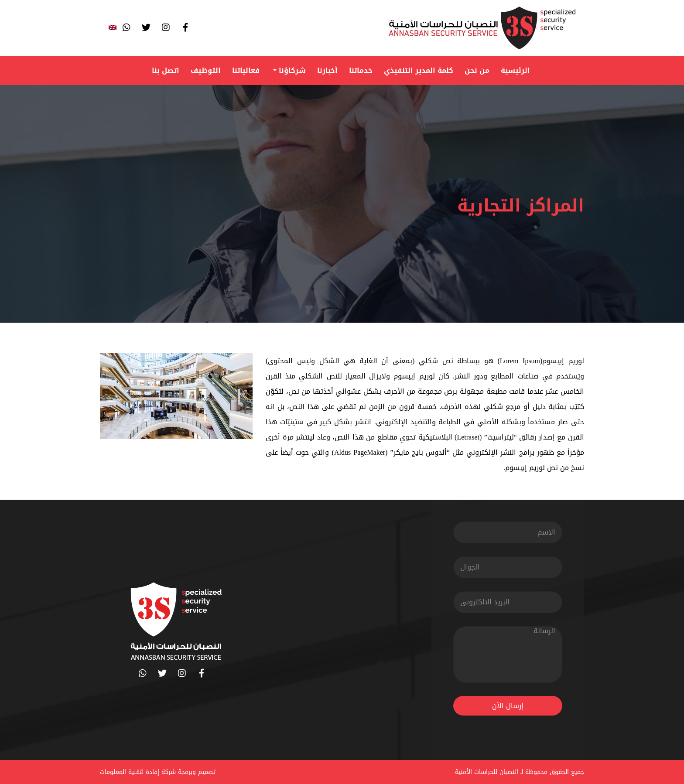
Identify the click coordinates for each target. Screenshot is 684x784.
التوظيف (206, 70)
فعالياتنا (246, 70)
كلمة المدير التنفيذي (419, 70)
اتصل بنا (166, 70)
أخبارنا (327, 70)
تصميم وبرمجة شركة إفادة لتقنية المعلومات (158, 772)
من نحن (477, 70)
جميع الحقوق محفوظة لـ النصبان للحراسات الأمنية (520, 772)
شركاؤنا (291, 70)
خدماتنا (361, 70)
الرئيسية (515, 70)
